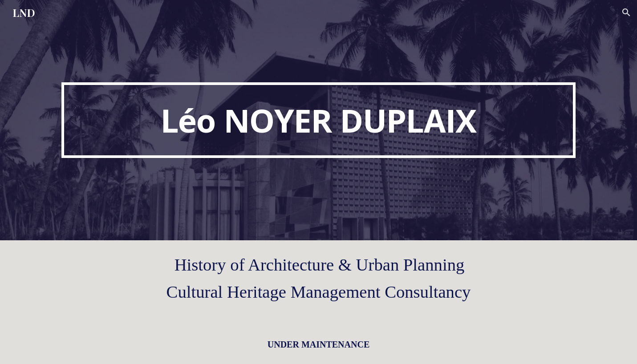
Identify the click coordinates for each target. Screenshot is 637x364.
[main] (318, 120)
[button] (626, 12)
